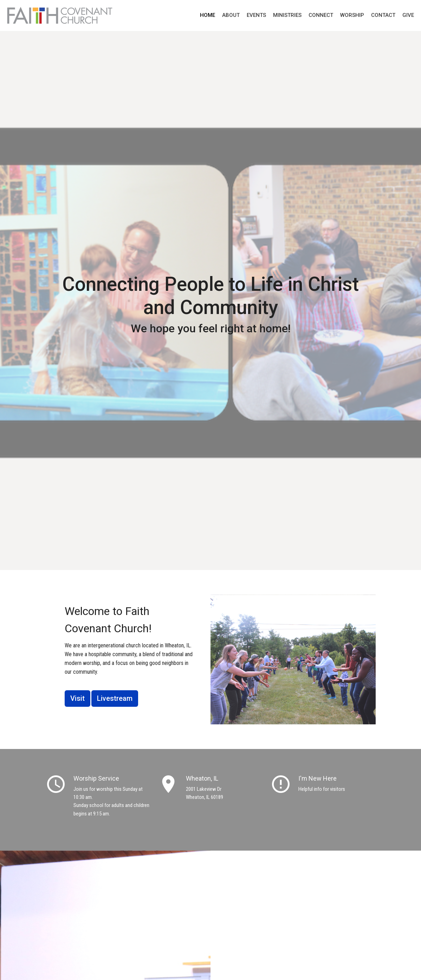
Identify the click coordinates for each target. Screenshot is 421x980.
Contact (383, 15)
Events (256, 15)
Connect (321, 15)
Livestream (115, 698)
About (231, 15)
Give (408, 15)
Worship (352, 15)
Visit (77, 698)
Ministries (287, 15)
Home (208, 15)
